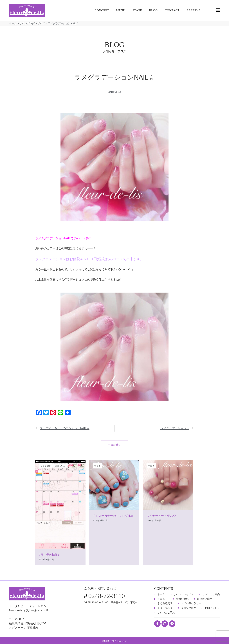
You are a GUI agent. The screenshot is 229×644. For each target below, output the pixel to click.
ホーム (13, 23)
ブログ (41, 23)
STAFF (137, 10)
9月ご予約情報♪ (49, 556)
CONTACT (172, 10)
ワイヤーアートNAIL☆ (161, 517)
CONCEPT (102, 10)
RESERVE (194, 10)
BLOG (153, 10)
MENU (121, 10)
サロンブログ (27, 23)
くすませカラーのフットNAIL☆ (113, 517)
